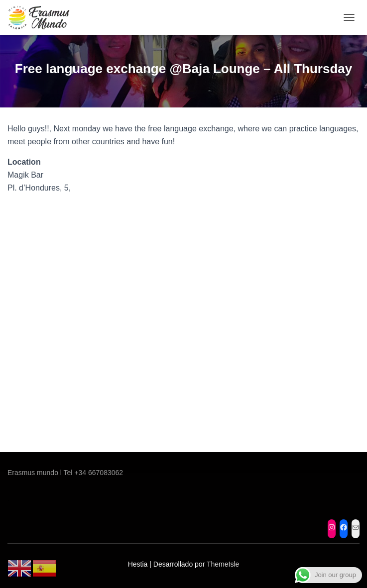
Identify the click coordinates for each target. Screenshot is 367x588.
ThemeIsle (223, 564)
